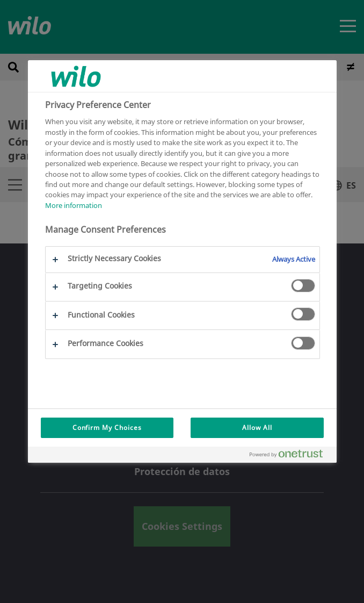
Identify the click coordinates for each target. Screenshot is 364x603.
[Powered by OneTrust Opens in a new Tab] (290, 456)
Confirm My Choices (107, 428)
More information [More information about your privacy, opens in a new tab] (74, 205)
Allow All (257, 428)
